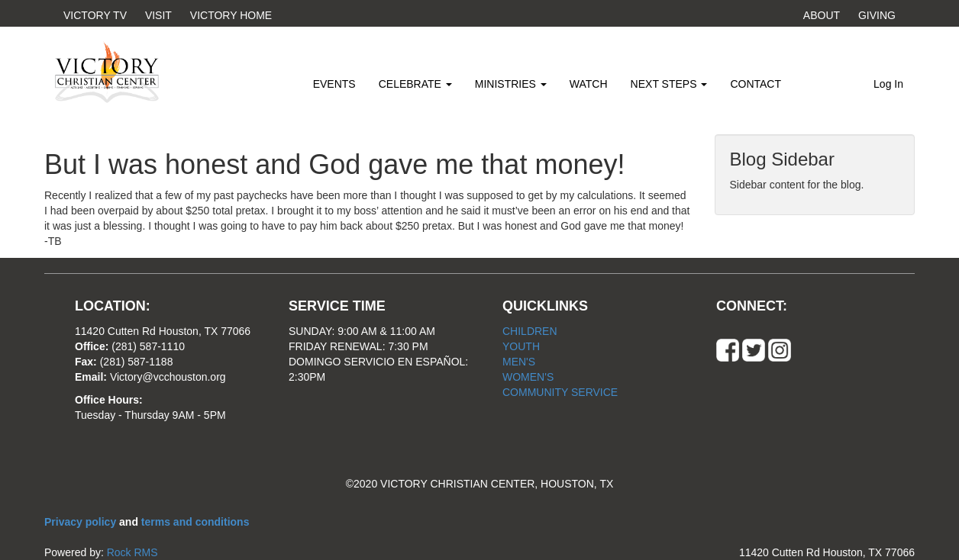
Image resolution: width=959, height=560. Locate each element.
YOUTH (521, 346)
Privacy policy (82, 522)
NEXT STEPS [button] (669, 84)
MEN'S (519, 362)
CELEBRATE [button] (415, 84)
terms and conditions (195, 522)
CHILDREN (530, 331)
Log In (888, 84)
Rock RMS (132, 552)
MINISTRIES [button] (511, 84)
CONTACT (756, 84)
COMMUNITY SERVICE (560, 392)
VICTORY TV (95, 15)
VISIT (158, 15)
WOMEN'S (528, 377)
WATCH (589, 84)
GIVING (877, 15)
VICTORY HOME (231, 15)
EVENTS (334, 84)
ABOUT (822, 15)
